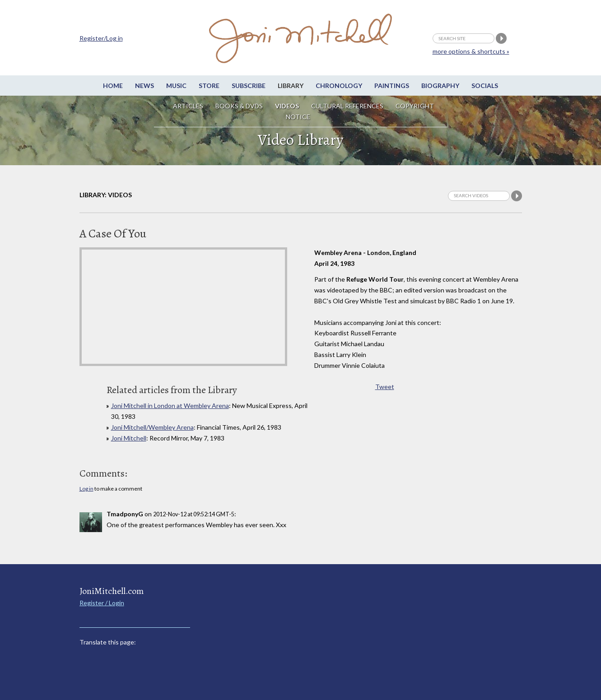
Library (291, 86)
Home (113, 86)
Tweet (385, 387)
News (144, 86)
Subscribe (249, 86)
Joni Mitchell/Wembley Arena (152, 427)
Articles (188, 106)
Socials (485, 86)
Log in (86, 489)
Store (209, 86)
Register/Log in (101, 38)
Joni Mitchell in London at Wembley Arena (170, 406)
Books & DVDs (239, 106)
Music (176, 86)
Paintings (392, 86)
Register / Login (102, 603)
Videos (287, 106)
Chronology (339, 86)
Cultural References (347, 106)
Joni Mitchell (129, 438)
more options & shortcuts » (471, 51)
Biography (440, 86)
